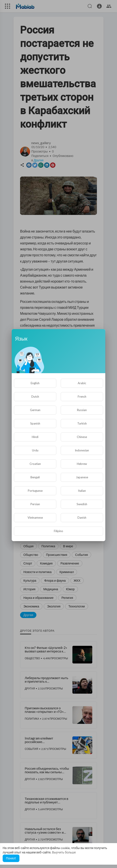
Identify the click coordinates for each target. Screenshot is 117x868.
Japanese (82, 477)
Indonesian (82, 450)
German (35, 410)
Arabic (82, 383)
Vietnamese (35, 518)
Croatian (35, 464)
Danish (82, 518)
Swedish (82, 504)
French (82, 397)
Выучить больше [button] (64, 852)
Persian (35, 504)
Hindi (35, 437)
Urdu (35, 450)
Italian (82, 491)
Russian (82, 410)
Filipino (58, 531)
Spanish (35, 423)
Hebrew (82, 464)
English (35, 383)
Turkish (82, 423)
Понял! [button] (11, 858)
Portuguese (35, 491)
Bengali (35, 477)
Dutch (35, 397)
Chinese (82, 437)
